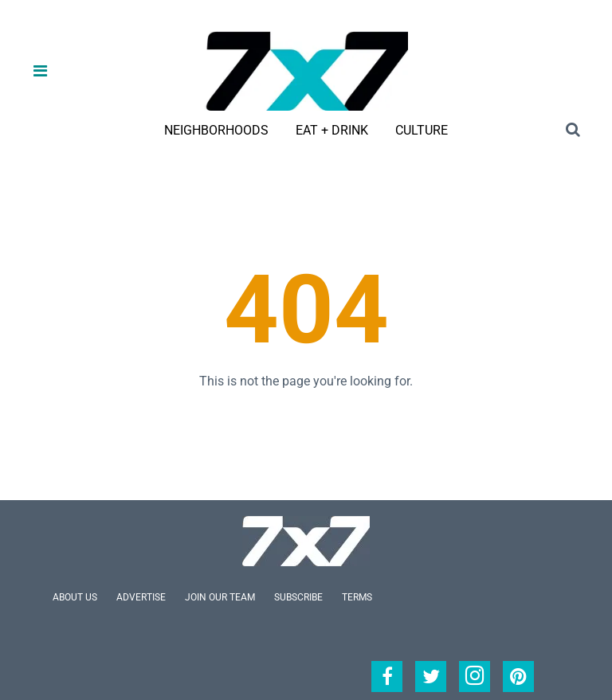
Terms (357, 597)
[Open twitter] (431, 677)
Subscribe (298, 597)
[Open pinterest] (518, 677)
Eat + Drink (332, 130)
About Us (75, 597)
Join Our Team (220, 597)
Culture (422, 130)
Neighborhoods (216, 130)
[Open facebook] (387, 677)
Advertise (141, 597)
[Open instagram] (475, 677)
